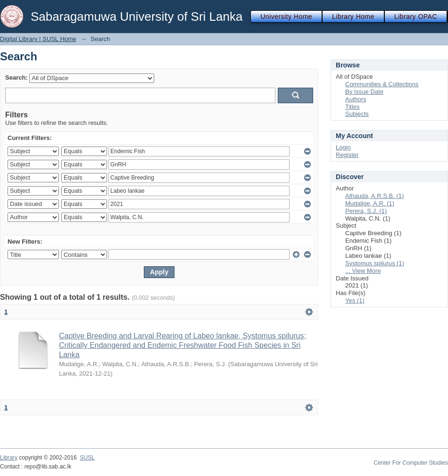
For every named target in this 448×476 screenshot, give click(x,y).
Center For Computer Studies (411, 463)
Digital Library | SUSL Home (38, 39)
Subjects (357, 114)
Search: (17, 78)
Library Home (353, 16)
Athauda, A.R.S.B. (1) (374, 196)
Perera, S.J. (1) (366, 211)
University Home (286, 16)
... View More (363, 271)
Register (347, 155)
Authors (356, 99)
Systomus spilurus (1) (375, 263)
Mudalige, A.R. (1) (370, 203)
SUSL (87, 458)
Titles (353, 107)
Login (343, 147)
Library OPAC (416, 16)
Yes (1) (355, 300)
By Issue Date (364, 92)
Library (9, 458)
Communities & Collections (382, 84)
